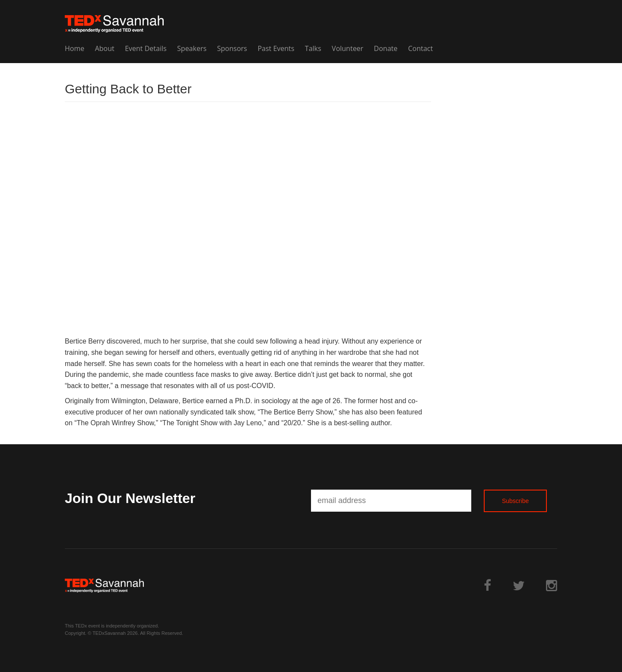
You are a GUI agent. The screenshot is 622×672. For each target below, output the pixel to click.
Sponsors (232, 48)
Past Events (276, 48)
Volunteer (347, 48)
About (105, 48)
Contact (420, 48)
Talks (313, 48)
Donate (386, 48)
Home (75, 48)
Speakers (192, 48)
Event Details (146, 48)
